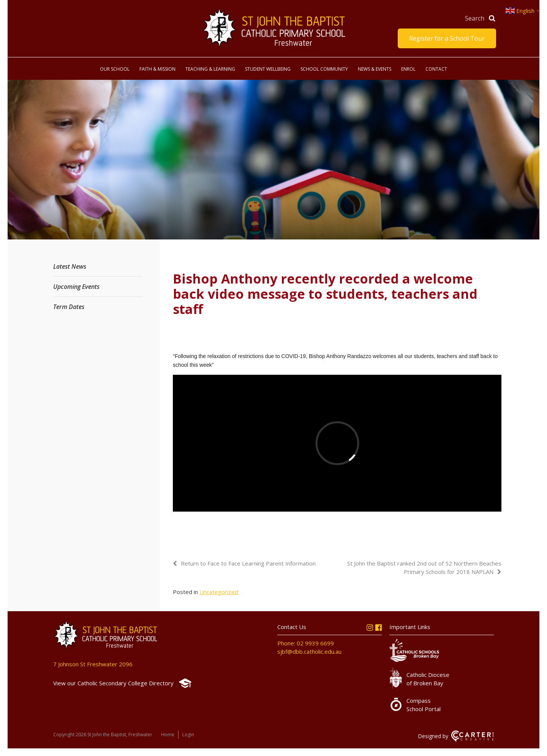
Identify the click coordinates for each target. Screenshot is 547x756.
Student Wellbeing (268, 69)
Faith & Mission (157, 69)
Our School (115, 69)
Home (168, 735)
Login (188, 735)
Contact (436, 69)
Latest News (70, 266)
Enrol (408, 69)
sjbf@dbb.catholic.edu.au (309, 651)
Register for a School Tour (447, 38)
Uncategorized (219, 592)
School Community (324, 69)
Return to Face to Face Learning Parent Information (248, 563)
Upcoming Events (76, 287)
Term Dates (69, 307)
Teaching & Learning (210, 69)
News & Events (375, 69)
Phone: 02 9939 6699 (306, 643)
